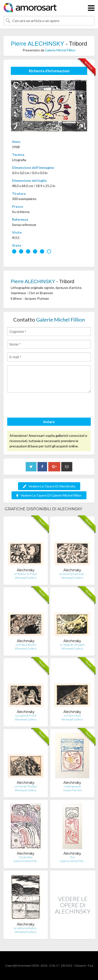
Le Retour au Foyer (26, 574)
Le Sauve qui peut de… (72, 574)
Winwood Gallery (26, 578)
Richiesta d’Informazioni (49, 71)
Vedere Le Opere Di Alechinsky (49, 486)
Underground (72, 786)
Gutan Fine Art (72, 790)
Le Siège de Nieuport (72, 645)
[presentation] (44, 406)
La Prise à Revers (26, 645)
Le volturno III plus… (26, 928)
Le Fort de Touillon (26, 786)
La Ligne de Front (26, 715)
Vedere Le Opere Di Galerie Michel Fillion (49, 495)
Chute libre (26, 857)
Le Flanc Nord (72, 715)
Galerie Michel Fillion (60, 50)
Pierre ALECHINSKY (37, 44)
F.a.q (91, 965)
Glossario (80, 965)
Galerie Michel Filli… (26, 861)
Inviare (49, 422)
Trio (72, 857)
